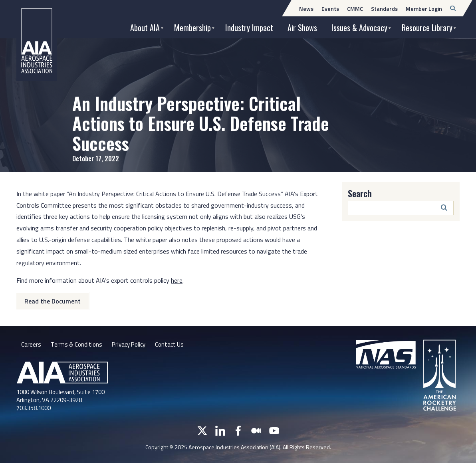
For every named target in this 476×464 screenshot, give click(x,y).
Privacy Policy (132, 345)
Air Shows (302, 28)
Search (360, 193)
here (177, 280)
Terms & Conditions (77, 345)
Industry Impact (249, 28)
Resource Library (427, 28)
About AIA (145, 28)
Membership (192, 28)
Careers (31, 345)
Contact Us (175, 345)
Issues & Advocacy (359, 28)
